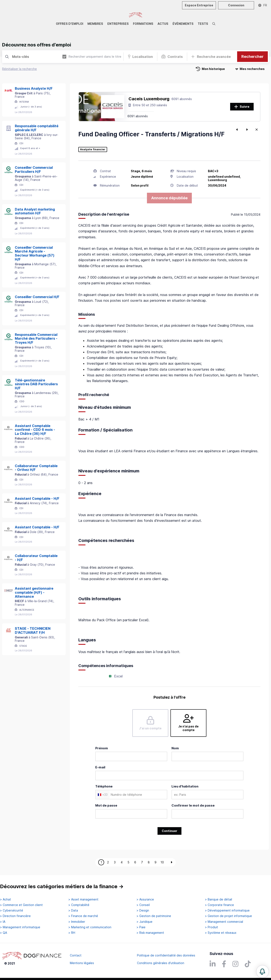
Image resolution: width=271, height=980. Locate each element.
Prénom (102, 748)
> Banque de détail (218, 899)
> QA (3, 933)
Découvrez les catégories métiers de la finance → (62, 886)
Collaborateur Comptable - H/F (36, 558)
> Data (73, 910)
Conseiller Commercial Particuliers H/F (34, 170)
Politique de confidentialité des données (166, 955)
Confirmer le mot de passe (193, 805)
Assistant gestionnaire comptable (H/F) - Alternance (34, 592)
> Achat (6, 899)
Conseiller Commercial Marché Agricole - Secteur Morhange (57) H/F (35, 253)
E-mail (100, 767)
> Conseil (143, 905)
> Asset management (83, 899)
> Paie (141, 927)
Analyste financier (93, 149)
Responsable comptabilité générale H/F (37, 128)
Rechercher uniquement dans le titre (92, 57)
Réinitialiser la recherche (19, 69)
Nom (175, 748)
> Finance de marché (83, 916)
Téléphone (104, 786)
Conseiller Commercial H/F (37, 297)
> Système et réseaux (221, 933)
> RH (72, 933)
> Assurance (145, 899)
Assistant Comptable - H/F (37, 498)
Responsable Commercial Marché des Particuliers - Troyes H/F (36, 339)
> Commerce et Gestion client (21, 905)
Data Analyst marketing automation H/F (35, 211)
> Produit (212, 927)
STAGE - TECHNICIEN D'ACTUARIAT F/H (33, 630)
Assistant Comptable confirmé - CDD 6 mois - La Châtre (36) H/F (35, 430)
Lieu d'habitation (185, 786)
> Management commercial (224, 922)
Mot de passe (106, 805)
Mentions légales (82, 963)
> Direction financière (15, 916)
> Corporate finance (219, 905)
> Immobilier (77, 922)
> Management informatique (20, 927)
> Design (143, 910)
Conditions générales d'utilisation (161, 963)
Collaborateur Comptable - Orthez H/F (36, 468)
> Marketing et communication (90, 927)
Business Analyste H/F (34, 88)
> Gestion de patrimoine (154, 916)
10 (162, 862)
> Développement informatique (227, 910)
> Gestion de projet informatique (228, 916)
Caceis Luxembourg (149, 99)
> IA (3, 922)
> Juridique (144, 922)
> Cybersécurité (12, 910)
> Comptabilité (79, 905)
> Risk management (150, 933)
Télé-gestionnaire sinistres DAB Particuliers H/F (36, 384)
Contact (76, 955)
